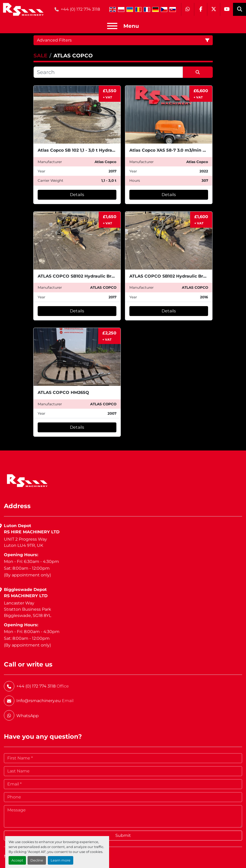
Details (77, 195)
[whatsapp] (188, 9)
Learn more (61, 860)
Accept (17, 860)
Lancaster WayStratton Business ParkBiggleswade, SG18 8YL (28, 609)
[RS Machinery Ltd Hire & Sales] (27, 480)
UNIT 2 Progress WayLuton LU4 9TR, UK (25, 542)
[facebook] (201, 9)
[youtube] (227, 9)
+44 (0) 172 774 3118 (80, 9)
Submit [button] (123, 835)
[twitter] (214, 9)
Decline (37, 860)
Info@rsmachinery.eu (39, 701)
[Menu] (112, 26)
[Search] (108, 72)
